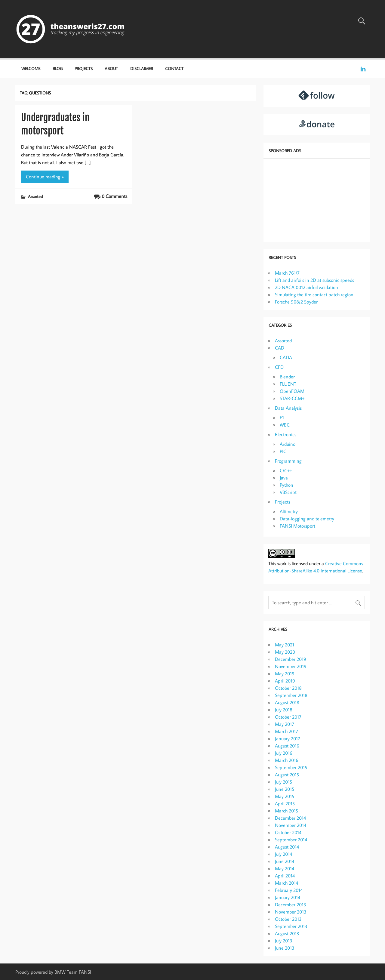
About (111, 68)
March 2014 (286, 883)
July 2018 (284, 710)
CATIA (286, 357)
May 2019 (285, 673)
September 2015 (291, 767)
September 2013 (291, 926)
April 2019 (285, 681)
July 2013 (284, 941)
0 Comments (114, 196)
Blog (58, 68)
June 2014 (285, 861)
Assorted (35, 196)
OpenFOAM (292, 391)
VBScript (288, 492)
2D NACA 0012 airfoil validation (306, 287)
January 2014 (288, 897)
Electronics (286, 434)
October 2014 (288, 832)
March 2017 (286, 731)
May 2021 (285, 645)
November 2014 (291, 825)
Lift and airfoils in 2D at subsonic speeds (314, 280)
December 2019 (291, 659)
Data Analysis (288, 408)
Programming (288, 461)
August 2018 (287, 702)
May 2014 (285, 868)
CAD (280, 348)
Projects (84, 68)
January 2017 (288, 738)
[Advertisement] (317, 200)
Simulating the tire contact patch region (314, 294)
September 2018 (291, 695)
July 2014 (283, 854)
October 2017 (288, 717)
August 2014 (287, 847)
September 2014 (291, 840)
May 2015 (285, 796)
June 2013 (285, 948)
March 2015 (286, 811)
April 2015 (285, 803)
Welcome (31, 68)
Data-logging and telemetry (307, 519)
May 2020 (285, 652)
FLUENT (288, 384)
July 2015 (283, 782)
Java (284, 478)
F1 (282, 418)
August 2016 (287, 746)
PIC (283, 451)
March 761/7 (287, 273)
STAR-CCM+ (292, 398)
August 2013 (287, 933)
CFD (279, 367)
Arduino (288, 444)
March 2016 (287, 760)
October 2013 (288, 919)
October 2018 (288, 688)
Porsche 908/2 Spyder (296, 302)
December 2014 (290, 818)
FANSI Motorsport (297, 526)
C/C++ (286, 470)
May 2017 (285, 724)
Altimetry (289, 511)
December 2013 (291, 904)
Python (286, 485)
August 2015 (287, 775)
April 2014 (285, 876)
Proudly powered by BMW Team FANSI (53, 972)
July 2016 (284, 753)
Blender (287, 377)
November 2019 (291, 666)
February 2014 (289, 890)
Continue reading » (45, 177)
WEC (285, 425)
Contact (174, 68)
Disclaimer (142, 68)
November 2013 (291, 912)
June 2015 (285, 789)
